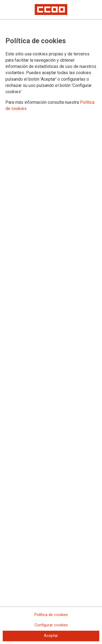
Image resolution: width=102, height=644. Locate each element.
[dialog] (51, 322)
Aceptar (51, 636)
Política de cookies (51, 615)
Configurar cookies (51, 625)
